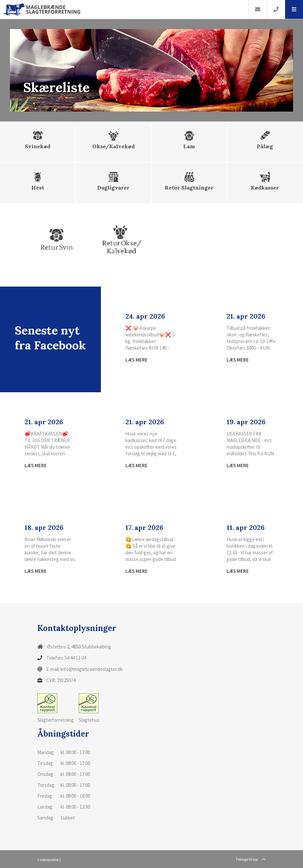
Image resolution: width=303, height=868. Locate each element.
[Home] (124, 9)
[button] (294, 9)
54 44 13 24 (75, 658)
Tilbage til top (251, 859)
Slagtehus (89, 708)
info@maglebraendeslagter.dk (92, 669)
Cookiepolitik (48, 860)
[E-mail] (258, 9)
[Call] (276, 9)
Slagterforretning (56, 708)
